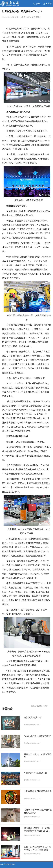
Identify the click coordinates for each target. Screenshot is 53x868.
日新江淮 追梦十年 (33, 718)
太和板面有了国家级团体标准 (38, 791)
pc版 (37, 4)
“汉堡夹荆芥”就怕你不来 (35, 773)
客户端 (47, 4)
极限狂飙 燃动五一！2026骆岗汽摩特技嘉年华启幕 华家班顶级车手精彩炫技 (37, 830)
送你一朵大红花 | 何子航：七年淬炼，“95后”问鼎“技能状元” (37, 848)
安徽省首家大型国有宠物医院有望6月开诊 (38, 811)
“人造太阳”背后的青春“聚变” (38, 736)
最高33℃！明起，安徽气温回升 (38, 756)
